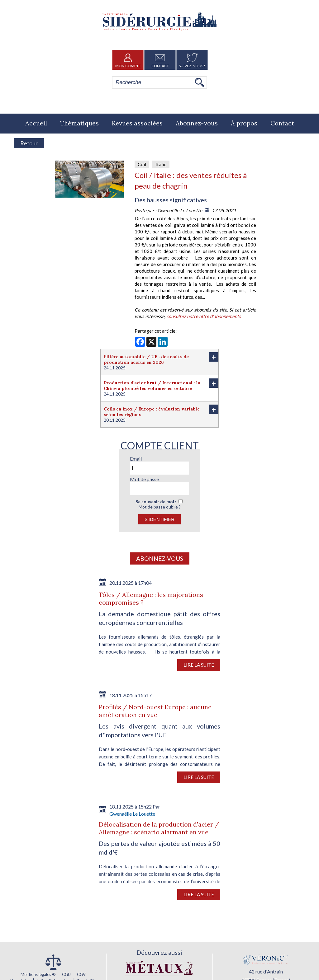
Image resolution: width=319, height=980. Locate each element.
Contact (160, 60)
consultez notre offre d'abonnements (204, 316)
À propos (244, 123)
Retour (29, 143)
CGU (66, 974)
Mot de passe (144, 479)
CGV (81, 974)
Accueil (36, 123)
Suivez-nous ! (192, 60)
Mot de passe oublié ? (160, 507)
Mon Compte (128, 60)
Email (136, 459)
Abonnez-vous (197, 123)
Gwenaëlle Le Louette (180, 210)
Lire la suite (199, 665)
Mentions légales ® (38, 974)
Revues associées (137, 123)
